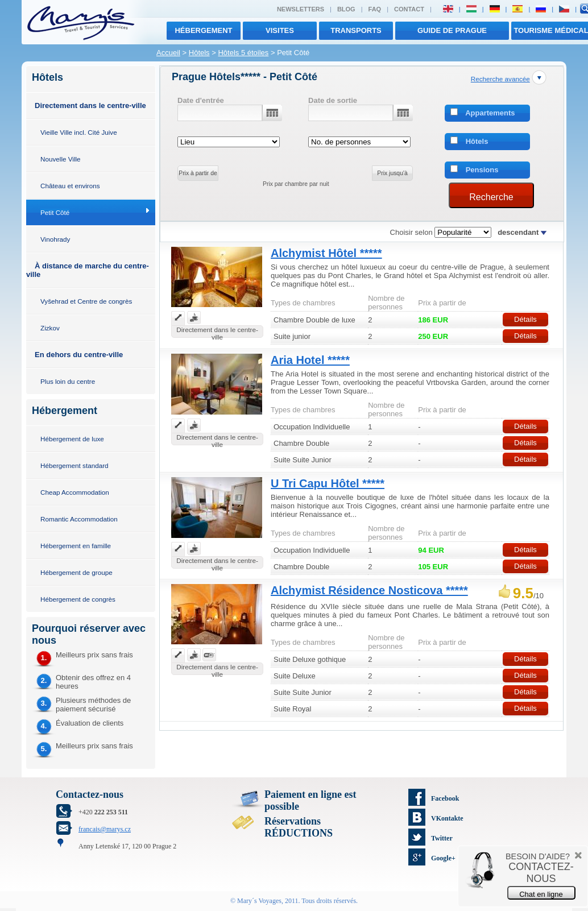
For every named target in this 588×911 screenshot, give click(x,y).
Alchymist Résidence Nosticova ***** (369, 590)
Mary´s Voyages (259, 901)
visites (280, 30)
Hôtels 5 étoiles (243, 53)
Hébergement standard (74, 465)
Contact (409, 9)
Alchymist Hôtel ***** (326, 253)
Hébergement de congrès (78, 599)
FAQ (375, 9)
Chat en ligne (541, 894)
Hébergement (203, 30)
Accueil (168, 53)
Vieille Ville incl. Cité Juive (79, 132)
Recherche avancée (500, 79)
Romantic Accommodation (79, 519)
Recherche (491, 197)
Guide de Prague (452, 30)
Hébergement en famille (76, 546)
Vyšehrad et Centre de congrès (86, 301)
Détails (525, 319)
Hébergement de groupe (76, 572)
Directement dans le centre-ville (90, 105)
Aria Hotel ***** (310, 360)
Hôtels (199, 53)
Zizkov (50, 328)
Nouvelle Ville (61, 159)
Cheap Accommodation (75, 492)
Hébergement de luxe (72, 439)
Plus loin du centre (68, 381)
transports (356, 30)
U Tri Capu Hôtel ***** (328, 483)
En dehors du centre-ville (79, 355)
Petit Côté (55, 212)
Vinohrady (55, 239)
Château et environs (70, 186)
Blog (346, 9)
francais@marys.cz (105, 829)
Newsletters (301, 9)
